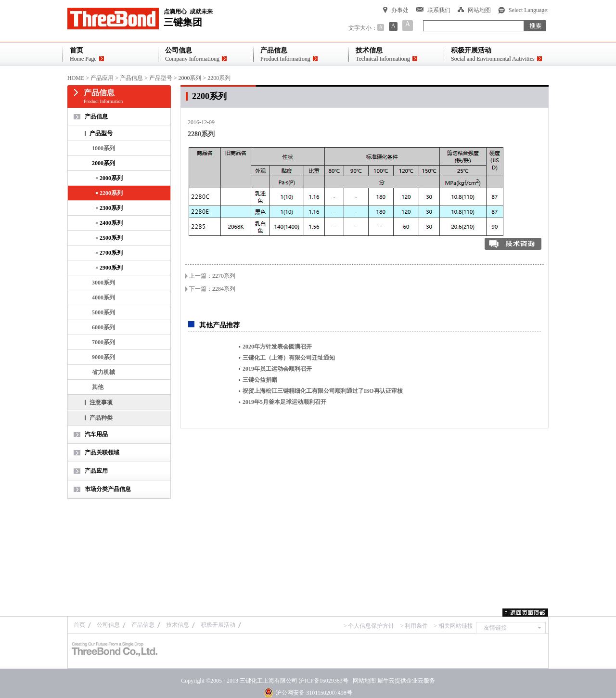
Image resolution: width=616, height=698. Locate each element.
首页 (79, 625)
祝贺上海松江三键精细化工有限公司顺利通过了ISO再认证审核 (323, 391)
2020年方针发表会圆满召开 (277, 347)
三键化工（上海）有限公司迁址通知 (289, 358)
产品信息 (131, 78)
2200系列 (219, 78)
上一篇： (212, 276)
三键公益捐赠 (260, 380)
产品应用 (102, 78)
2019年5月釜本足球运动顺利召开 (284, 402)
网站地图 (363, 681)
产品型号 (161, 78)
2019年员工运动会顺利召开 (277, 369)
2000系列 (190, 78)
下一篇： (212, 289)
